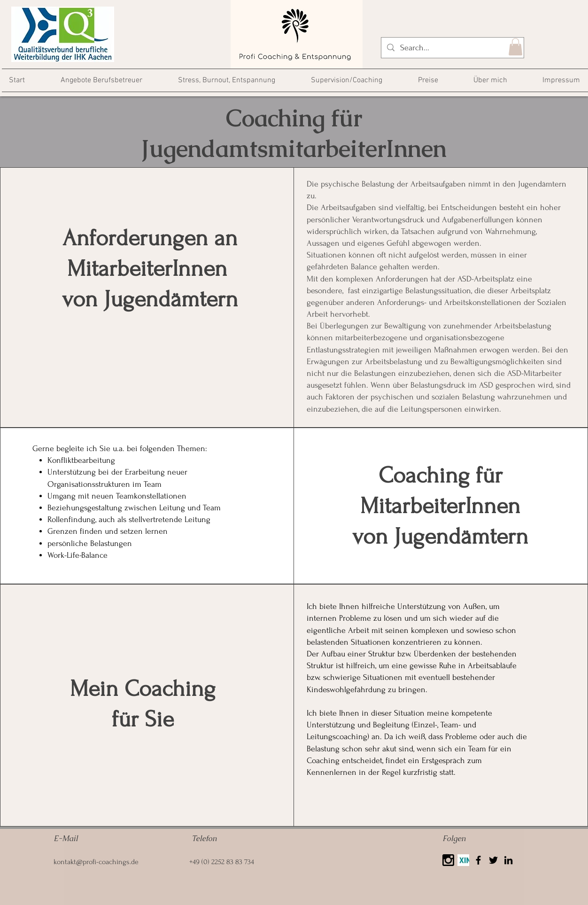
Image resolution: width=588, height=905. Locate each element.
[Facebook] (478, 860)
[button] (515, 47)
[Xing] (463, 860)
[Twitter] (493, 860)
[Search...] (452, 48)
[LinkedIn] (508, 860)
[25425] (448, 860)
